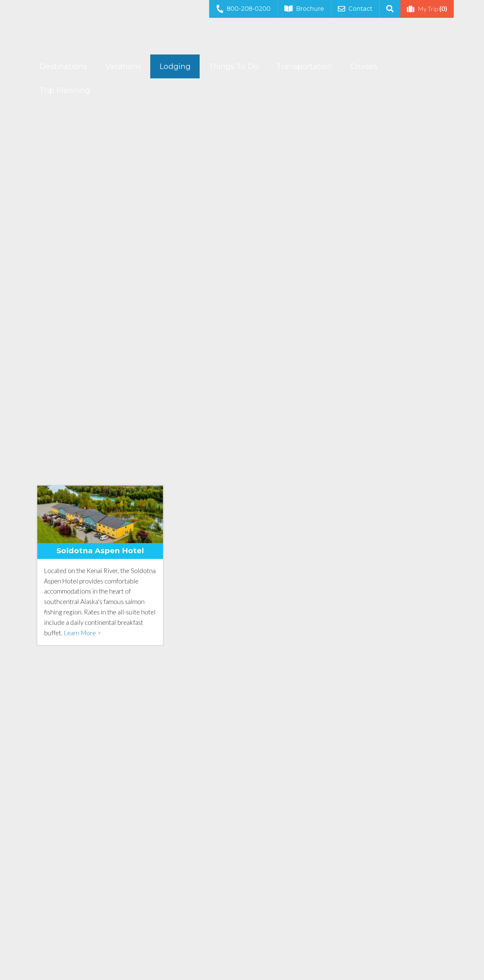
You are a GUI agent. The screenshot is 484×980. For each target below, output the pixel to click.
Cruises (364, 66)
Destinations (63, 66)
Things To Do (234, 66)
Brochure (304, 9)
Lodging (175, 66)
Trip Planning (65, 90)
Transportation (304, 66)
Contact (355, 9)
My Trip (427, 9)
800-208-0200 (243, 9)
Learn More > (82, 633)
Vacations (123, 66)
